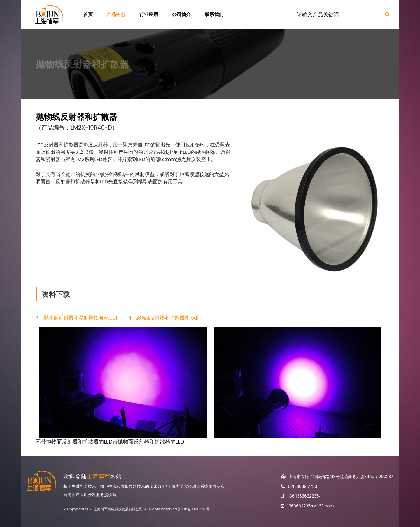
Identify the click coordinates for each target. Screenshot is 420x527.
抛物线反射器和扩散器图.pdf (167, 318)
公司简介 (181, 14)
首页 (88, 14)
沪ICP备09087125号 (194, 509)
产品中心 (116, 14)
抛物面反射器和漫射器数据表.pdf (81, 318)
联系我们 (214, 14)
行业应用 (149, 14)
